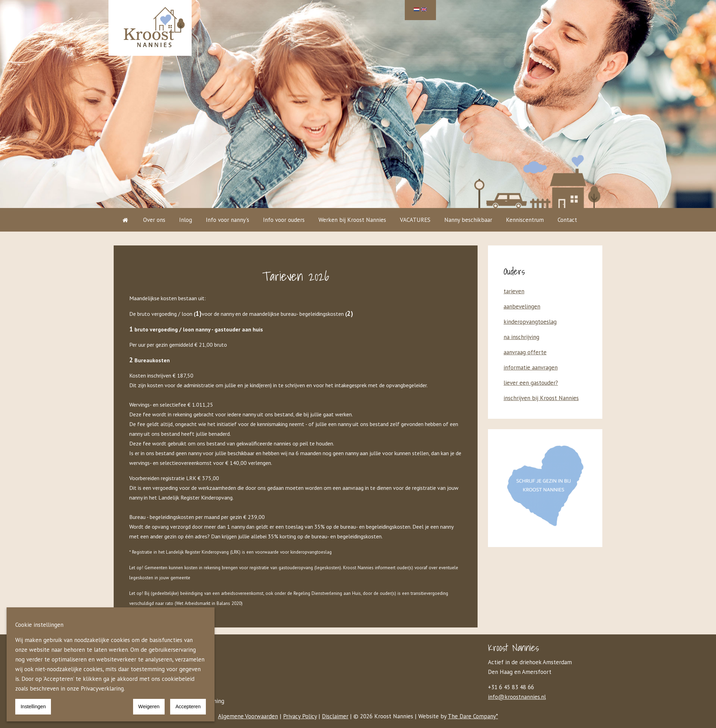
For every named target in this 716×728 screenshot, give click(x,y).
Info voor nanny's (228, 220)
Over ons (154, 220)
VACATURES (415, 220)
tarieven (514, 291)
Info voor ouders (284, 220)
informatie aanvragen (531, 367)
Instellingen (33, 707)
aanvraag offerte (525, 352)
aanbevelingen (522, 306)
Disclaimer (335, 716)
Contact (567, 220)
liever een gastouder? (531, 383)
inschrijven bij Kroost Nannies (541, 398)
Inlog (186, 220)
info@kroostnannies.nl (517, 697)
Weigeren (149, 707)
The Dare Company (472, 716)
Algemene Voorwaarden (248, 716)
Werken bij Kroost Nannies (352, 220)
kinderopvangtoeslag (530, 322)
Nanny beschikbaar (468, 220)
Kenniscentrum (525, 220)
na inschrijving (521, 337)
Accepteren (188, 707)
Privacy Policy (300, 716)
